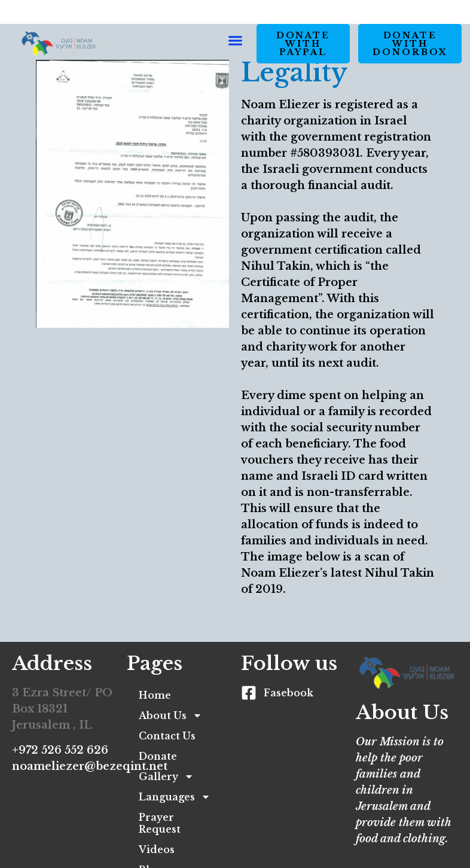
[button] (236, 40)
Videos (157, 849)
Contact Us (167, 736)
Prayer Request (160, 823)
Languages (175, 797)
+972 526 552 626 (60, 750)
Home (155, 695)
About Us (170, 715)
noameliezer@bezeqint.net (90, 766)
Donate (158, 756)
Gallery (166, 776)
